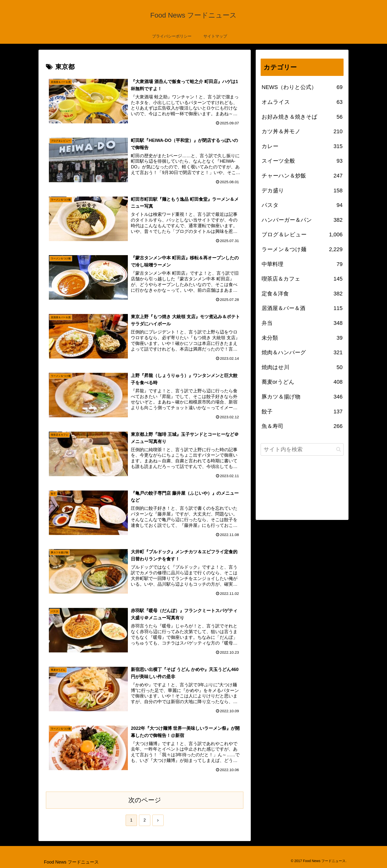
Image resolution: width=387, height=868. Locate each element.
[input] (302, 449)
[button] (339, 449)
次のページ (145, 800)
